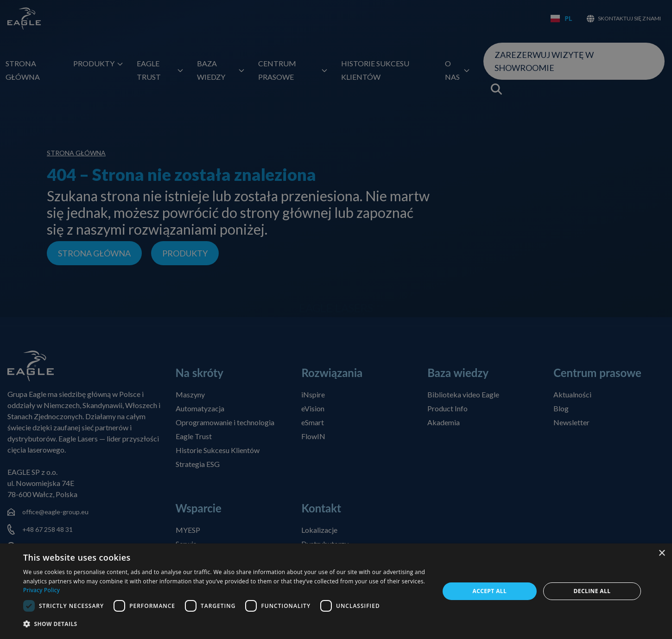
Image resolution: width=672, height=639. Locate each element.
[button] (225, 624)
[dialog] (336, 591)
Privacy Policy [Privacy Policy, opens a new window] (41, 590)
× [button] (662, 553)
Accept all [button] (489, 591)
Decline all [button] (592, 591)
